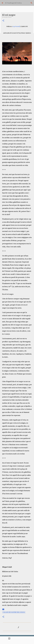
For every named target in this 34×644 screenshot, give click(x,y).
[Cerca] (31, 3)
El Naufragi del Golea (13, 3)
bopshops (23, 642)
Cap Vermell (16, 26)
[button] (3, 21)
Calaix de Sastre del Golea (14, 612)
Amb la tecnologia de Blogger (17, 638)
